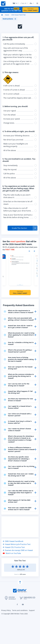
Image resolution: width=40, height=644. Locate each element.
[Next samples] (34, 251)
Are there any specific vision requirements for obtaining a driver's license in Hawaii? (18, 469)
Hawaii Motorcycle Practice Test (17, 557)
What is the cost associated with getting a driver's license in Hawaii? (19, 322)
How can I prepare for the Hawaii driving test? (16, 374)
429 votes (23, 587)
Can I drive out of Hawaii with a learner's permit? (19, 423)
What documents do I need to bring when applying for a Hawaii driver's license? (18, 340)
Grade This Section (19, 228)
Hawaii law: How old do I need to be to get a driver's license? (19, 331)
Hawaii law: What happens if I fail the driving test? (18, 400)
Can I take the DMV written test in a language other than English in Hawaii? (19, 504)
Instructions (9, 19)
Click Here (31, 10)
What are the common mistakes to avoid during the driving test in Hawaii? (19, 383)
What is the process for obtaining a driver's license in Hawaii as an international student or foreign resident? (18, 449)
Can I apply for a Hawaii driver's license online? (19, 415)
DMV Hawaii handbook (13, 554)
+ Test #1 (23, 3)
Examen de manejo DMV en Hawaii (18, 563)
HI (17, 3)
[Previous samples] (29, 251)
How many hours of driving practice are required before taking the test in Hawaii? (17, 366)
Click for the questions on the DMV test (11, 10)
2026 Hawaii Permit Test (18, 15)
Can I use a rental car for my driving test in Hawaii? (17, 478)
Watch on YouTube (12, 566)
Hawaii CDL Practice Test (14, 560)
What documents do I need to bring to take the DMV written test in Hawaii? (18, 495)
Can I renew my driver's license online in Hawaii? (18, 439)
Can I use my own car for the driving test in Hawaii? (17, 392)
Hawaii (7, 15)
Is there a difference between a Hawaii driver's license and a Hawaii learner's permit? (18, 459)
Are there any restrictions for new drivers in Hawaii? (18, 407)
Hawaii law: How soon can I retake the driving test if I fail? (18, 486)
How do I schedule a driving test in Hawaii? (19, 349)
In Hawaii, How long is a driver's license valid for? (19, 431)
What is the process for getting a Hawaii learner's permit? (19, 357)
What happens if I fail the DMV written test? (18, 513)
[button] (23, 228)
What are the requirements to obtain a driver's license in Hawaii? (18, 313)
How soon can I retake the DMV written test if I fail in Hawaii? (18, 521)
